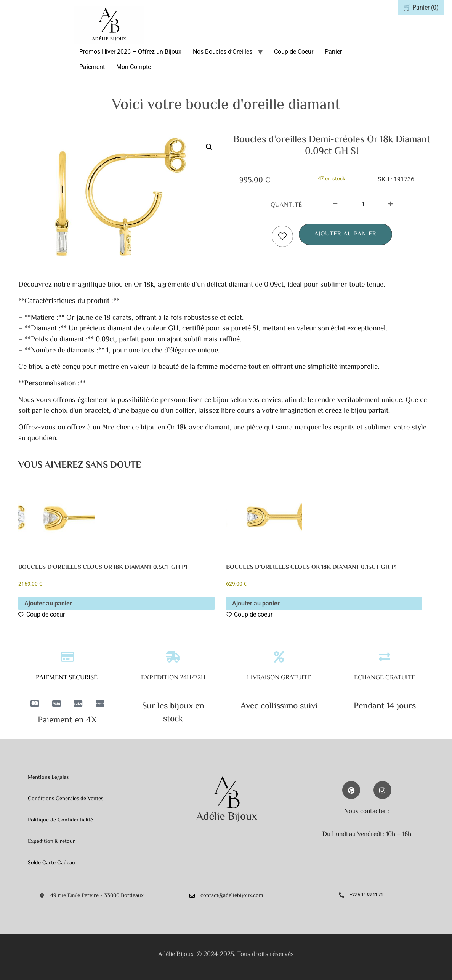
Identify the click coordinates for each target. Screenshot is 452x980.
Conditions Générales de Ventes (66, 799)
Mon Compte (134, 67)
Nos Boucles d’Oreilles (223, 52)
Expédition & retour (51, 841)
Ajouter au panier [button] (48, 603)
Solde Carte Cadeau (51, 863)
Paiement (92, 67)
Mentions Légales (48, 777)
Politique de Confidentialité (60, 820)
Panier (333, 52)
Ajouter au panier (345, 234)
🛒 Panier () (421, 7)
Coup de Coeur (294, 52)
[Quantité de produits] (363, 204)
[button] (209, 147)
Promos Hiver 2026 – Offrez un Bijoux (130, 52)
